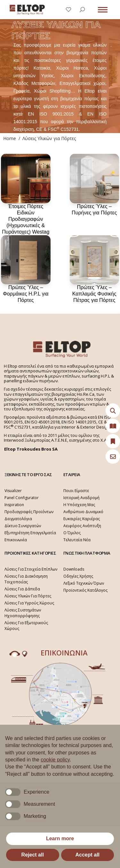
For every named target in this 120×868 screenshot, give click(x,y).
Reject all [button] (33, 855)
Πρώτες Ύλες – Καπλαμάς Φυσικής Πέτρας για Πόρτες (94, 294)
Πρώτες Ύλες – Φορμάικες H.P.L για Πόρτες (26, 294)
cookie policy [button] (55, 760)
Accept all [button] (87, 855)
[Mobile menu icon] (103, 10)
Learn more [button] (60, 838)
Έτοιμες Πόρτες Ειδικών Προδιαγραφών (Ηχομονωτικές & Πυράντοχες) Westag (26, 219)
